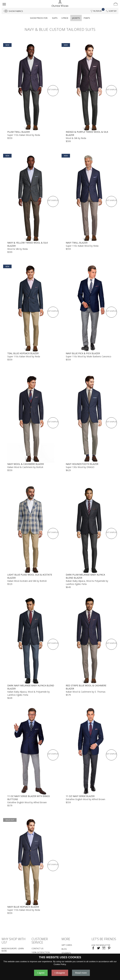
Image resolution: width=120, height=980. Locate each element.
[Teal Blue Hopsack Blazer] (31, 308)
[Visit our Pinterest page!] (109, 948)
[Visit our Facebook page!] (93, 948)
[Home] (60, 4)
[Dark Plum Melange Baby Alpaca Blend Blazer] (89, 530)
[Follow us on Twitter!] (99, 948)
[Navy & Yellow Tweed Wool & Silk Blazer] (31, 197)
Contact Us (37, 949)
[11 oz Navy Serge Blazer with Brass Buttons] (31, 751)
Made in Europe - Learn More (13, 950)
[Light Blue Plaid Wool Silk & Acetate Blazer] (31, 530)
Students (66, 953)
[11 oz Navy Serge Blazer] (89, 751)
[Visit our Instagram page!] (104, 948)
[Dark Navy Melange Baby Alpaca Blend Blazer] (31, 640)
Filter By (97, 10)
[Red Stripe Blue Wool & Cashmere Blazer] (89, 640)
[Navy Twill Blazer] (89, 197)
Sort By (111, 11)
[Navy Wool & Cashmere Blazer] (31, 419)
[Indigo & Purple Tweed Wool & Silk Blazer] (89, 87)
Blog (64, 949)
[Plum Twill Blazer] (31, 87)
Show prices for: (39, 18)
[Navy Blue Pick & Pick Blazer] (89, 308)
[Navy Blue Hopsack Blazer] (31, 862)
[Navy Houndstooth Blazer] (89, 419)
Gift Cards (67, 945)
